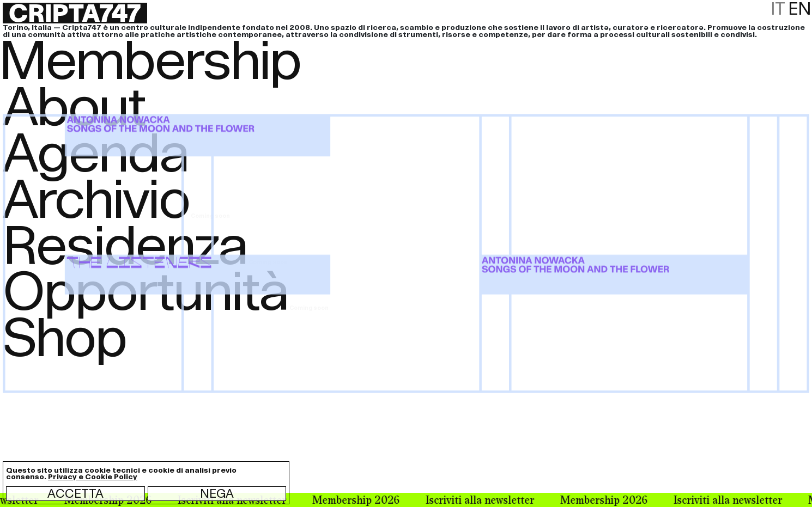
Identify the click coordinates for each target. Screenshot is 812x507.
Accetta (75, 493)
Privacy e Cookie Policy (93, 477)
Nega (217, 493)
